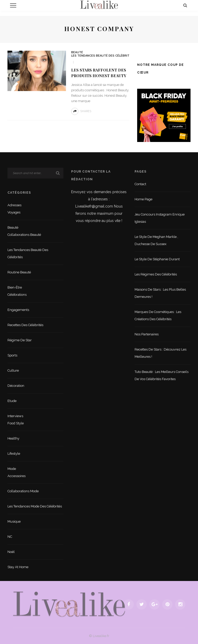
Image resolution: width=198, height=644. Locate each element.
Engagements (18, 310)
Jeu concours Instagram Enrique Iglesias (160, 218)
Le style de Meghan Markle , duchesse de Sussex (156, 240)
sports (12, 355)
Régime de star (20, 340)
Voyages (14, 212)
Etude (12, 401)
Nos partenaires (147, 334)
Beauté (77, 52)
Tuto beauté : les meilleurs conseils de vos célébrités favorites (162, 375)
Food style (16, 423)
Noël (11, 552)
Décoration (16, 386)
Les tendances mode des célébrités (35, 506)
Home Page (143, 199)
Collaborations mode (23, 491)
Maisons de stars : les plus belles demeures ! (160, 293)
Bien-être (15, 287)
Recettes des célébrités (25, 325)
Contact (140, 184)
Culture (13, 370)
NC (10, 537)
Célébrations (17, 295)
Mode (12, 469)
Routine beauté (19, 272)
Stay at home (18, 567)
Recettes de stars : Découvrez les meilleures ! (160, 353)
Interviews (15, 416)
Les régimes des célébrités (156, 274)
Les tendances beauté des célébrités (102, 56)
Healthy (13, 438)
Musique (14, 521)
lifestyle (14, 454)
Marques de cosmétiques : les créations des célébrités (158, 315)
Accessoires (16, 476)
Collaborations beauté (24, 235)
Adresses (14, 205)
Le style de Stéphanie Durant (157, 259)
